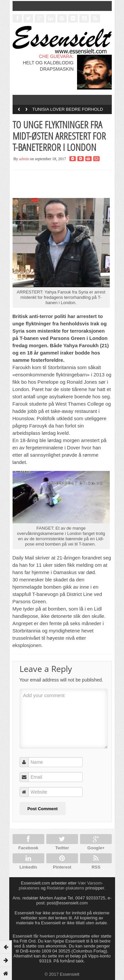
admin (24, 159)
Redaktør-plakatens (65, 888)
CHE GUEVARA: (56, 56)
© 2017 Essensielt (62, 974)
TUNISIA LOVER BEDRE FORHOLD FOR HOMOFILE (68, 111)
